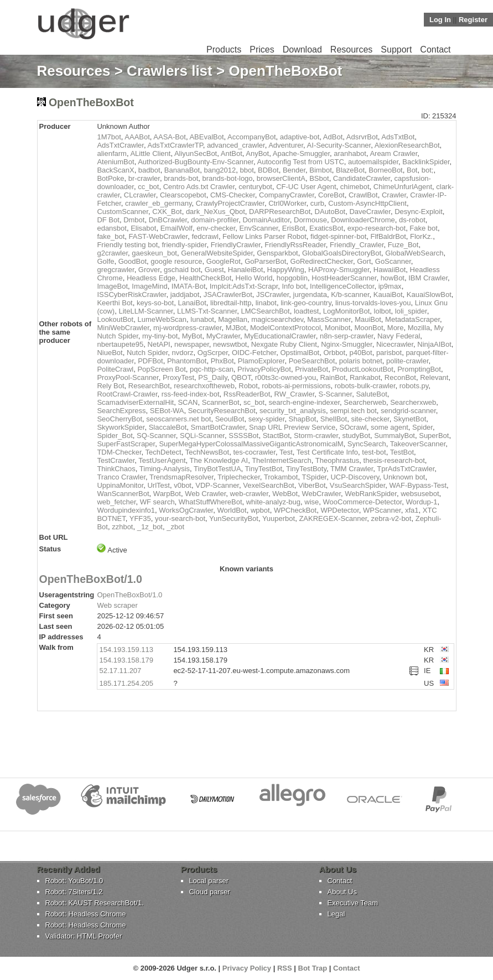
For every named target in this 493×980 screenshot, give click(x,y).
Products (224, 49)
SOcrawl (353, 427)
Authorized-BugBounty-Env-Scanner (196, 162)
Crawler (394, 195)
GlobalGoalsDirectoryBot (342, 253)
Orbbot (334, 353)
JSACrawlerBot (228, 294)
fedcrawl (205, 236)
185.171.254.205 (126, 683)
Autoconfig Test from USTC (301, 162)
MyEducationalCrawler (280, 336)
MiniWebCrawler (123, 328)
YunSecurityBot (234, 518)
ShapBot (303, 419)
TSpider (314, 477)
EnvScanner (258, 228)
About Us (342, 892)
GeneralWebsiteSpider (217, 253)
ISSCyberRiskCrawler (131, 294)
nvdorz (183, 353)
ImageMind (149, 286)
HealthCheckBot (205, 278)
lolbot (383, 311)
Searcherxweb (413, 402)
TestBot (402, 452)
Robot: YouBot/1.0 (74, 881)
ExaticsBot (326, 228)
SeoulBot (230, 419)
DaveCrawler (370, 212)
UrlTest (158, 485)
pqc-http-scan (212, 369)
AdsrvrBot (362, 137)
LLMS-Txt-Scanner (207, 311)
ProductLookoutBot (363, 369)
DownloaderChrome (363, 220)
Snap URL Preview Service (292, 427)
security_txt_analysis (293, 411)
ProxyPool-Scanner (128, 377)
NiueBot (110, 353)
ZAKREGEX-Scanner (333, 518)
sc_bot (254, 402)
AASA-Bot (170, 137)
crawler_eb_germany (158, 203)
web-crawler (249, 494)
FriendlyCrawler (236, 245)
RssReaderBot (247, 394)
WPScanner (382, 510)
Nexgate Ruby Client (284, 344)
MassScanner (329, 319)
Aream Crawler (393, 153)
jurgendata (310, 294)
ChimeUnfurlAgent (403, 187)
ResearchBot (149, 386)
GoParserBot (265, 261)
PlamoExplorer (261, 361)
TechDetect (164, 452)
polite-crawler (408, 361)
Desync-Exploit (419, 212)
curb (317, 203)
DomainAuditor (266, 220)
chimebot (355, 187)
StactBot (276, 436)
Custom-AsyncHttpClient (367, 203)
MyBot (192, 336)
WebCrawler (321, 494)
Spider (422, 427)
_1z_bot (150, 527)
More (396, 328)
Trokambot (281, 477)
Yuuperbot (279, 518)
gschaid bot (182, 270)
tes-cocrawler (254, 452)
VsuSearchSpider (357, 485)
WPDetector (339, 510)
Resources (351, 49)
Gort (364, 261)
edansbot (112, 228)
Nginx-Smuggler (347, 344)
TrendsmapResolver (181, 477)
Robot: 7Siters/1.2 (74, 892)
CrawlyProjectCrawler (230, 203)
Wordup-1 (422, 502)
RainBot (333, 377)
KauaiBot (388, 294)
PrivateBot (312, 369)
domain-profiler (215, 220)
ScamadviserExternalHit (135, 402)
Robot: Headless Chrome (86, 914)
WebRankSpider (371, 494)
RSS (285, 968)
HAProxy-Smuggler (339, 270)
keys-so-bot (155, 303)
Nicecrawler (395, 344)
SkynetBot (410, 419)
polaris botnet (361, 361)
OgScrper (213, 353)
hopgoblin (292, 278)
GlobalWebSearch (414, 253)
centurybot (255, 187)
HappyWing (286, 270)
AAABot (137, 137)
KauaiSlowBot (429, 294)
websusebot (420, 494)
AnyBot (257, 153)
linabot (266, 303)
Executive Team (353, 903)
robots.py (414, 386)
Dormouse (310, 220)
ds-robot (412, 220)
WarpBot (167, 494)
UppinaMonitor (120, 485)
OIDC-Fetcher (254, 353)
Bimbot (320, 170)
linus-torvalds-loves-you (373, 303)
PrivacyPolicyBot (264, 369)
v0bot (183, 485)
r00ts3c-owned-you (286, 377)
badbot (149, 170)
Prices (262, 49)
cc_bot (148, 187)
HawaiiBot (390, 270)
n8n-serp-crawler (347, 336)
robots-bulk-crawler (365, 386)
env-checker (216, 228)
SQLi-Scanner (202, 436)
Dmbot (134, 220)
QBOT (241, 377)
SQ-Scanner (156, 436)
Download (302, 49)
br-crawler (144, 178)
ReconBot (400, 377)
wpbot (260, 510)
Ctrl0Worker (287, 203)
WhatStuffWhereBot (211, 502)
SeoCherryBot (120, 419)
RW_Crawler (295, 394)
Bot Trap (313, 968)
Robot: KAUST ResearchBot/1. (95, 903)
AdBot (333, 137)
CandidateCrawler (362, 178)
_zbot (175, 527)
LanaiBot (192, 303)
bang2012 (220, 170)
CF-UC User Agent (306, 187)
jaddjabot (185, 294)
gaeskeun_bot (154, 253)
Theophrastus (338, 460)
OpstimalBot (300, 353)
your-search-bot (180, 518)
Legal (336, 914)
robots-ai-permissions (296, 386)
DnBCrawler (168, 220)
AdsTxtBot (398, 137)
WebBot (285, 494)
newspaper (192, 344)
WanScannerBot (123, 494)
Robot (248, 386)
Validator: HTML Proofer (84, 936)
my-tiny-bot (160, 336)
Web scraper (117, 605)
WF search (157, 502)
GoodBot (133, 261)
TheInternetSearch (282, 460)
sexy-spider (267, 419)
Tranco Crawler (121, 477)
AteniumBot (115, 162)
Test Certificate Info (327, 452)
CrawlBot (363, 195)
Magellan (233, 319)
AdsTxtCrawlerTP (175, 145)
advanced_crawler (236, 145)
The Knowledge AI (219, 460)
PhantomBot (187, 361)
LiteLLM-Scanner (146, 311)
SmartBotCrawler (218, 427)
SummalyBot (395, 436)
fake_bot (111, 236)
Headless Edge (151, 278)
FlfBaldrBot (388, 236)
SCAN (188, 402)
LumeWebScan (162, 319)
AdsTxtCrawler (120, 145)
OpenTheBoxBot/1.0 (91, 579)
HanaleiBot (246, 270)
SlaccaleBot (168, 427)
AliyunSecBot (196, 153)
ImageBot (112, 286)
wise (312, 502)
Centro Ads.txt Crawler (199, 187)
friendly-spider (185, 245)
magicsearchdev (277, 319)
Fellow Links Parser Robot (264, 236)
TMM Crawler (352, 469)
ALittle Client (150, 153)
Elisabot (143, 228)
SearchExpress (121, 411)
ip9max (390, 286)
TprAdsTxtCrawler (406, 469)
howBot (393, 278)
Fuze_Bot (403, 245)
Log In (440, 20)
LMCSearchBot (266, 311)
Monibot (338, 328)
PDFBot (151, 361)
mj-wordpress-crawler (188, 328)
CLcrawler (140, 195)
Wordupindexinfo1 (126, 510)
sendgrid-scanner (408, 411)
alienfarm (111, 153)
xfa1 (412, 510)
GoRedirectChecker (322, 261)
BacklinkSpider (426, 162)
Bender (294, 170)
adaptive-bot (300, 137)
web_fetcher (116, 502)
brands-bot (181, 178)
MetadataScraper (412, 319)
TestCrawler (116, 460)
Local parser (209, 881)
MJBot (236, 328)
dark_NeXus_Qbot (216, 212)
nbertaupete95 (120, 344)
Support (396, 49)
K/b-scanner (350, 294)
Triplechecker (239, 477)
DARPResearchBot (280, 212)
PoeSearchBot (312, 361)
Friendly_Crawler (357, 245)
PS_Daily (213, 377)
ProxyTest (178, 377)
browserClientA (281, 178)
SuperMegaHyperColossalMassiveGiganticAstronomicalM (251, 444)
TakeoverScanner (418, 444)
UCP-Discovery (355, 477)
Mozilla (419, 328)
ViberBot (312, 485)
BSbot (319, 178)
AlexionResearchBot (407, 145)
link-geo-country (306, 303)
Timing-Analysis (165, 469)
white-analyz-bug (273, 502)
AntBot (232, 153)
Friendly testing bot (127, 245)
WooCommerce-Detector (363, 502)
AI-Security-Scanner (339, 145)
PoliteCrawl (115, 369)
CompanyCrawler (287, 195)
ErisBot (294, 228)
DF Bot (108, 220)
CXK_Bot (167, 212)
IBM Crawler (428, 278)
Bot (412, 170)
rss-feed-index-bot (191, 394)
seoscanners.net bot (178, 419)
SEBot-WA (167, 411)
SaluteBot (371, 394)
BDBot (268, 170)
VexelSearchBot (269, 485)
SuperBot (434, 436)
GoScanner (393, 261)
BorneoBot (385, 170)
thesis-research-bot (394, 460)
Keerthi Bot (115, 303)
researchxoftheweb (204, 386)
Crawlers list (170, 71)
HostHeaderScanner (344, 278)
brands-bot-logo (228, 178)
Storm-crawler (316, 436)
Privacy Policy (247, 968)
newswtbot (230, 344)
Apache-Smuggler (301, 153)
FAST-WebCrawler (159, 236)
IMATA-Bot (189, 286)
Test (286, 452)
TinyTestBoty (306, 469)
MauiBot (368, 319)
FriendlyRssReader (295, 245)
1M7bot (109, 137)
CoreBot (331, 195)
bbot (247, 170)
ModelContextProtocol (286, 328)
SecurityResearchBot (222, 411)
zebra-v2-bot (391, 518)
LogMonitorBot (347, 311)
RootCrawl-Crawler (127, 394)
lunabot (202, 319)
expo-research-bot (377, 228)
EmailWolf (177, 228)
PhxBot (222, 361)
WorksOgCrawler (186, 510)
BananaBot (182, 170)
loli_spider (411, 311)
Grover (149, 270)
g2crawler (112, 253)
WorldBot (232, 510)
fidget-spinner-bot (338, 236)
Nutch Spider (147, 353)
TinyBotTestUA (217, 469)
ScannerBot (221, 402)
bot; (428, 170)
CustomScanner (123, 212)
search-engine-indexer (304, 402)
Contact (435, 49)
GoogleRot (224, 261)
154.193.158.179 (126, 660)
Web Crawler (205, 494)
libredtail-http (231, 303)
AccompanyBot (251, 137)
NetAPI (159, 344)
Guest (214, 270)
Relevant (434, 377)
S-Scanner (335, 394)
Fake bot (424, 228)
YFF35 (140, 518)
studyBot (356, 436)
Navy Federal (399, 336)
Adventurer (286, 145)
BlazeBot (350, 170)
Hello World (254, 278)
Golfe (105, 261)
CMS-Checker (233, 195)
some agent (390, 427)
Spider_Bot (115, 436)
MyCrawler (223, 336)
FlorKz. (421, 236)
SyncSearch (367, 444)
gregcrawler (115, 270)
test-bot (374, 452)
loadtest (307, 311)
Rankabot (365, 377)
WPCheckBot (295, 510)
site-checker (370, 419)
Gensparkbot (277, 253)
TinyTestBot (264, 469)
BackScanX (115, 170)
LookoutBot (115, 319)
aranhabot (350, 153)
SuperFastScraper (126, 444)
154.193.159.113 (126, 650)
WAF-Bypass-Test (418, 485)
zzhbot (122, 527)
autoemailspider (373, 162)
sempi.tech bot (353, 411)
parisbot (389, 353)
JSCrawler (273, 294)
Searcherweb (365, 402)
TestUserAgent (162, 460)
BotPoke (110, 178)
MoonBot (369, 328)
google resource (176, 261)
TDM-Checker (119, 452)
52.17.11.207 (120, 671)
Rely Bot (110, 386)
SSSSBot (243, 436)
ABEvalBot (206, 137)
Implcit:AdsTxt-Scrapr (244, 286)
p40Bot (360, 353)
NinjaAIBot (434, 344)
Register (473, 20)
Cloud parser (210, 892)
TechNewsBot (207, 452)
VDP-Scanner (217, 485)
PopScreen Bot (161, 369)
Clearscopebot (183, 195)
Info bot (294, 286)
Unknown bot (404, 477)
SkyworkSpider (121, 427)
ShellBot (334, 419)
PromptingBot (419, 369)
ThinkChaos (116, 469)
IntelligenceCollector (342, 286)
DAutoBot (330, 212)
